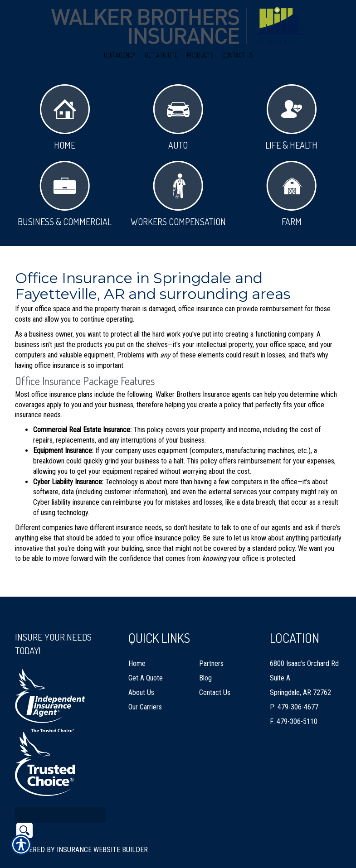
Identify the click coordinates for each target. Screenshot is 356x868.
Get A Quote (146, 657)
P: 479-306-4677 (294, 686)
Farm (291, 194)
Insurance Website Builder (102, 829)
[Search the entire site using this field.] (60, 794)
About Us (141, 672)
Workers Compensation (178, 194)
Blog (205, 657)
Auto (178, 118)
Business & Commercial (65, 194)
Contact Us (215, 672)
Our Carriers (145, 686)
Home (65, 118)
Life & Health (291, 118)
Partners (211, 643)
